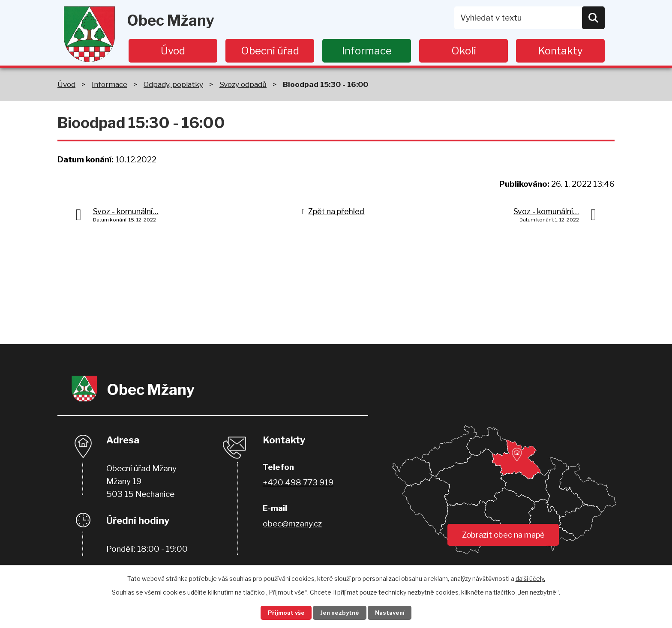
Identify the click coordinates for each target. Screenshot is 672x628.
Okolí (464, 51)
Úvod (173, 51)
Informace (367, 51)
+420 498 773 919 (298, 483)
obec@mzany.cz (292, 524)
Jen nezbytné (340, 612)
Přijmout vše (281, 612)
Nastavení (395, 612)
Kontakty (561, 51)
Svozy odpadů (243, 84)
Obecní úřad (270, 51)
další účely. (530, 577)
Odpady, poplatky (173, 84)
